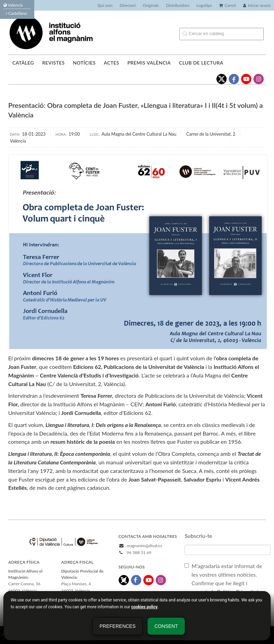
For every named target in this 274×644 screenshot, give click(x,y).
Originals (151, 5)
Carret (228, 5)
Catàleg (23, 63)
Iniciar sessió (257, 5)
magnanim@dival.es (145, 546)
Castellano (16, 13)
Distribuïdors (178, 5)
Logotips (204, 5)
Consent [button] (166, 626)
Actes (112, 63)
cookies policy (144, 607)
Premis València (149, 63)
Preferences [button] (117, 626)
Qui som (105, 5)
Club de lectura (201, 63)
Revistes (53, 63)
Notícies (84, 63)
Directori (128, 5)
